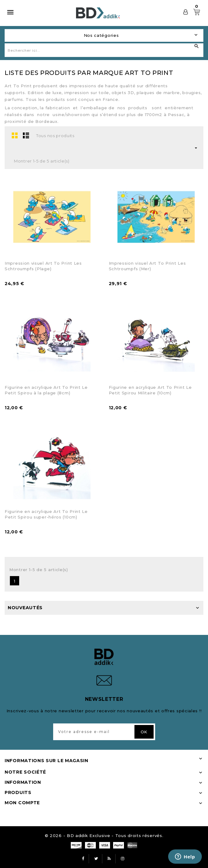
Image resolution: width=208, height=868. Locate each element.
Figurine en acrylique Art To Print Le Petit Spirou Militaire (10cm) (150, 390)
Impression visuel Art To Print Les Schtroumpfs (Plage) (43, 266)
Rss (109, 859)
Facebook (83, 859)
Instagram (123, 859)
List (26, 135)
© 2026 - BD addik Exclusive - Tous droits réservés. (104, 835)
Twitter (96, 859)
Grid (15, 135)
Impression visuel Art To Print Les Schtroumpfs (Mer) (147, 266)
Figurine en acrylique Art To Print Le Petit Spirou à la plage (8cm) (46, 390)
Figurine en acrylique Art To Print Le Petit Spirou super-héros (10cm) (46, 514)
